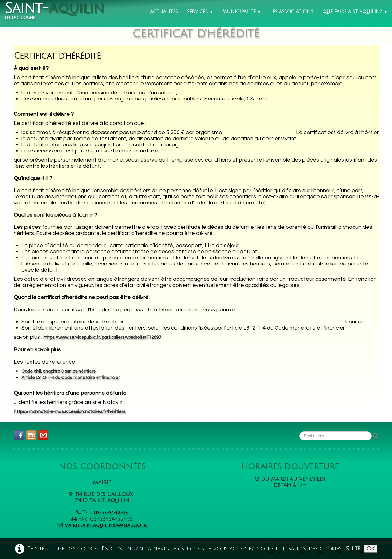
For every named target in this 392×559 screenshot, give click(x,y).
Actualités (164, 12)
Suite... (354, 549)
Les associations (292, 12)
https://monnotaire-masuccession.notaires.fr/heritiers (70, 412)
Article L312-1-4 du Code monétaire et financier (71, 378)
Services (200, 12)
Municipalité (242, 12)
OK (371, 549)
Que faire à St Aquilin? (355, 12)
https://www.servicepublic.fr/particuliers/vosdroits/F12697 (102, 337)
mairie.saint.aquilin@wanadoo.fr (106, 525)
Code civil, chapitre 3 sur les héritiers (58, 371)
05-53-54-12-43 (111, 513)
